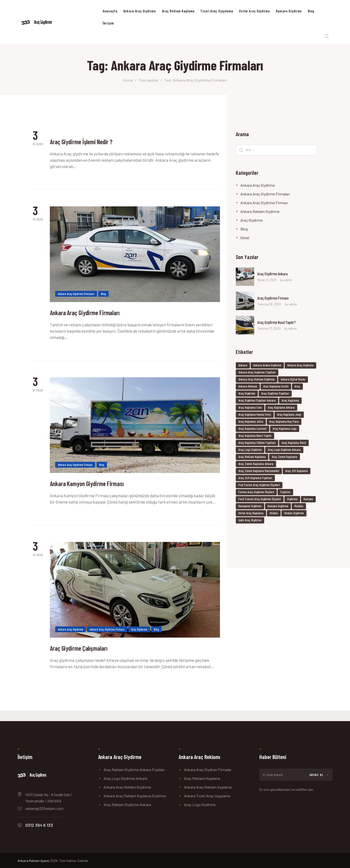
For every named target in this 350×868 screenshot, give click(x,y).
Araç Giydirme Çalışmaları (87, 658)
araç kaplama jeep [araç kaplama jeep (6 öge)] (289, 416)
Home (128, 81)
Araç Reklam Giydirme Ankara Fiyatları (134, 770)
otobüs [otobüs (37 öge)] (274, 514)
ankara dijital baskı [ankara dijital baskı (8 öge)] (293, 380)
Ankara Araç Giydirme (70, 638)
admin (288, 281)
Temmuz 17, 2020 (269, 330)
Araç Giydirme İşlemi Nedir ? (91, 145)
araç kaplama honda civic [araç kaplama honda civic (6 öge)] (255, 416)
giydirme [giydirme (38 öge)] (292, 500)
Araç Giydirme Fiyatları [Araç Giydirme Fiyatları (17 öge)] (275, 394)
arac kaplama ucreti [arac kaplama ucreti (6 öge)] (276, 387)
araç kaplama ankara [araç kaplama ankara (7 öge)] (281, 409)
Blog (103, 297)
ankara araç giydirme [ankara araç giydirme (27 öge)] (300, 366)
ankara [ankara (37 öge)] (243, 366)
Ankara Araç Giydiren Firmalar (208, 770)
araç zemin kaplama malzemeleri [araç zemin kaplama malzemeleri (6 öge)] (259, 472)
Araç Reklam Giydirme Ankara (127, 805)
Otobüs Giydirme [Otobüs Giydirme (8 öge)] (294, 514)
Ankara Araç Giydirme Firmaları (76, 297)
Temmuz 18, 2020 (269, 306)
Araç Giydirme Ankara (275, 275)
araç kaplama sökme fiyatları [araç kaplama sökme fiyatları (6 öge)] (257, 444)
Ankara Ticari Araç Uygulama (207, 796)
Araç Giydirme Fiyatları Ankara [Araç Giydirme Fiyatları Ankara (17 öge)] (257, 401)
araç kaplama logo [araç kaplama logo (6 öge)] (285, 430)
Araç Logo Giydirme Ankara (125, 778)
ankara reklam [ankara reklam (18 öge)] (248, 387)
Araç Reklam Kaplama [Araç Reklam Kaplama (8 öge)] (252, 458)
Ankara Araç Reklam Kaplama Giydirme (135, 796)
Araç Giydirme (139, 638)
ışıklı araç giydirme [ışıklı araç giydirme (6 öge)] (250, 521)
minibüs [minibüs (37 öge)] (299, 507)
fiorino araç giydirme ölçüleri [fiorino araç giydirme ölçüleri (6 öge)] (256, 493)
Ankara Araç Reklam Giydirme (127, 787)
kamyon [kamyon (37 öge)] (308, 500)
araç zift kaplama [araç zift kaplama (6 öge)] (297, 472)
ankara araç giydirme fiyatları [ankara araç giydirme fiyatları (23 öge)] (257, 373)
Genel (245, 239)
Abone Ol (317, 775)
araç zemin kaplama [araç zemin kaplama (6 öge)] (284, 458)
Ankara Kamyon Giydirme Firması (98, 491)
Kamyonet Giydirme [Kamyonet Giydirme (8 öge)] (250, 507)
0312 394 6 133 (39, 825)
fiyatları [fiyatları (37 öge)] (285, 493)
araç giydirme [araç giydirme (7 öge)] (247, 394)
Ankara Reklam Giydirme (260, 213)
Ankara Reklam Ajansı (33, 861)
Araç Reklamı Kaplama (202, 778)
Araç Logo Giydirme (200, 805)
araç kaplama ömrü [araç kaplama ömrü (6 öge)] (294, 444)
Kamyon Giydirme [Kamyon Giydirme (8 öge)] (278, 507)
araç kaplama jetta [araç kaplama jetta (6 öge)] (251, 423)
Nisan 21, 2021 (267, 281)
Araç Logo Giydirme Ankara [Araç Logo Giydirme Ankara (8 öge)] (284, 451)
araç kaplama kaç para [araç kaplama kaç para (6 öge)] (284, 423)
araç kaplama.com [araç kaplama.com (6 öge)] (250, 409)
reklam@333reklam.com (44, 809)
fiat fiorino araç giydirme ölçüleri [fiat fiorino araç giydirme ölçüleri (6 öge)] (259, 486)
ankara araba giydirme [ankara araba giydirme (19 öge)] (267, 366)
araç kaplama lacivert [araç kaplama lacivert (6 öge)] (253, 430)
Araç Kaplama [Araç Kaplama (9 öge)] (290, 401)
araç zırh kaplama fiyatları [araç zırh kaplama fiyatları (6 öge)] (255, 479)
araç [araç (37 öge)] (297, 387)
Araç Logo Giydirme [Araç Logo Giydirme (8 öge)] (250, 451)
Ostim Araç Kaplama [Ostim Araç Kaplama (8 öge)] (251, 514)
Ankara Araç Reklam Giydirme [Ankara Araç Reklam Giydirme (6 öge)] (257, 380)
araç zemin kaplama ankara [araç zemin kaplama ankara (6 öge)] (256, 465)
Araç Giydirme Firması (275, 299)
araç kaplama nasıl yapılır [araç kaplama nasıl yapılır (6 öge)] (255, 437)
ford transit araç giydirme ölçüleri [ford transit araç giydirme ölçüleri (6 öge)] (260, 500)
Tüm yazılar (149, 81)
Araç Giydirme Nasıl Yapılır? (279, 324)
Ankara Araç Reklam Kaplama (208, 787)
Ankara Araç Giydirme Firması (75, 471)
